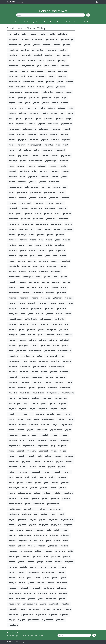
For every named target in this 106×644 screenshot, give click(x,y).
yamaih (12, 198)
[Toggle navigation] (97, 2)
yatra (60, 335)
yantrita (48, 245)
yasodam (43, 272)
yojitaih (52, 467)
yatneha (50, 335)
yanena (41, 235)
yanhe (33, 240)
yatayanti (50, 308)
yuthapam (49, 588)
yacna (41, 60)
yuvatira (66, 604)
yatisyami (51, 330)
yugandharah (67, 519)
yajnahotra (23, 155)
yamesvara (36, 208)
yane (32, 235)
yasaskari (65, 261)
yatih (22, 330)
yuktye (40, 562)
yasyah (12, 282)
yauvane (13, 372)
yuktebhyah (14, 556)
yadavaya (63, 71)
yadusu (59, 92)
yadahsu (65, 66)
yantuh (32, 250)
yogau (54, 435)
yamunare (51, 219)
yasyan (45, 282)
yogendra (42, 440)
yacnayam (14, 66)
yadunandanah (32, 92)
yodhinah (45, 425)
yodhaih (22, 425)
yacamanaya (67, 39)
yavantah (37, 382)
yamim (28, 213)
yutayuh (12, 583)
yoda (36, 419)
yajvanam (33, 177)
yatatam (42, 303)
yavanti (48, 382)
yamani (65, 198)
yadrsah (50, 82)
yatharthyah (31, 319)
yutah (37, 578)
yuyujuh (21, 620)
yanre (58, 240)
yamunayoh (57, 224)
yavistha (13, 393)
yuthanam (62, 583)
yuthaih (41, 583)
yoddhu (61, 419)
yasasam (43, 261)
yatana (26, 293)
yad (39, 66)
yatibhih (12, 330)
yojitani (12, 472)
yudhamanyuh (15, 504)
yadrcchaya (14, 82)
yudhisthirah (53, 504)
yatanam (61, 293)
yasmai (63, 266)
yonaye (67, 472)
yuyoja (68, 609)
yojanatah (48, 461)
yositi (53, 488)
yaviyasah (24, 398)
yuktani (64, 546)
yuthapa (13, 588)
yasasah (32, 261)
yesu (29, 419)
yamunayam (42, 224)
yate (23, 314)
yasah (63, 256)
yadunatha (47, 92)
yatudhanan (50, 351)
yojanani (26, 461)
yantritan (13, 250)
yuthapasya (29, 593)
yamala (22, 198)
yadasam (13, 71)
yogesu (53, 440)
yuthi (11, 599)
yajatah (55, 140)
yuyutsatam (47, 620)
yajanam (21, 134)
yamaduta (22, 192)
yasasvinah (38, 266)
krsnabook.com (95, 642)
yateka (40, 314)
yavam (35, 372)
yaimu (19, 119)
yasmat (12, 272)
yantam (12, 245)
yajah (32, 124)
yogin (11, 451)
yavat (69, 382)
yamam (33, 198)
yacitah (21, 60)
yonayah (56, 472)
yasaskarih (14, 266)
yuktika (66, 556)
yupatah (21, 572)
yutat (64, 578)
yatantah (46, 298)
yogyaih (31, 456)
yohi (40, 456)
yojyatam (23, 472)
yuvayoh (13, 609)
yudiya (44, 514)
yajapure (34, 140)
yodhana (34, 425)
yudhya (42, 509)
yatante (69, 298)
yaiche (45, 113)
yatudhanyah (27, 356)
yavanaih (13, 377)
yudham (66, 498)
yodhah (12, 425)
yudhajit (55, 498)
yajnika (63, 166)
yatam (64, 287)
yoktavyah (35, 472)
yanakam (68, 229)
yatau (70, 303)
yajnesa (31, 166)
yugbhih (68, 525)
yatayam (24, 308)
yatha (68, 314)
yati (67, 324)
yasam (12, 261)
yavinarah (65, 388)
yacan (27, 45)
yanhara (13, 240)
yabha (43, 34)
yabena (33, 34)
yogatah (44, 435)
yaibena (23, 113)
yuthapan (61, 588)
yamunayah (27, 224)
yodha (70, 419)
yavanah (64, 372)
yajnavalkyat (51, 161)
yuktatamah (26, 551)
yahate (65, 103)
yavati (32, 388)
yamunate (63, 219)
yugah (61, 514)
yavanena (61, 377)
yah (20, 103)
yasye (21, 287)
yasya (64, 277)
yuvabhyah (51, 599)
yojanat (37, 461)
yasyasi (67, 282)
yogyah (21, 456)
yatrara (22, 340)
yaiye (69, 119)
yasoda (32, 272)
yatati (62, 303)
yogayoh (13, 440)
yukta (65, 541)
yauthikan (55, 361)
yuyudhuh (64, 614)
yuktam (32, 546)
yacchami (13, 50)
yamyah (12, 229)
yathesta (24, 324)
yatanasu (24, 298)
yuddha (57, 493)
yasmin (22, 272)
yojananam (14, 461)
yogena (31, 440)
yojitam (62, 467)
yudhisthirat (30, 509)
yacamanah (37, 39)
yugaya (33, 525)
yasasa (21, 261)
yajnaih (35, 155)
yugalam (22, 519)
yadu (11, 87)
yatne (41, 335)
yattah (56, 345)
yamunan (26, 219)
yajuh (34, 171)
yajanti (12, 140)
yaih (63, 113)
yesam (20, 419)
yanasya (22, 235)
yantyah (42, 250)
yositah (33, 488)
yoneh (19, 477)
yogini (54, 451)
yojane (59, 461)
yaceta (66, 55)
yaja (11, 124)
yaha (27, 103)
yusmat (12, 578)
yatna (23, 335)
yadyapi (22, 97)
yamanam (54, 198)
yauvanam (25, 366)
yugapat (22, 525)
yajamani (56, 129)
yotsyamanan (24, 493)
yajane (43, 134)
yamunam (13, 219)
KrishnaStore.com (78, 642)
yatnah (32, 335)
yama (11, 192)
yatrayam (24, 345)
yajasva (45, 140)
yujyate (12, 541)
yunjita (33, 567)
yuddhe (36, 498)
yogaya (64, 435)
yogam (30, 430)
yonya (38, 483)
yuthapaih (36, 588)
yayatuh (23, 409)
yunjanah (69, 562)
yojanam (69, 456)
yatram (12, 340)
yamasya (39, 203)
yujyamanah (25, 535)
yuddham (68, 493)
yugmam (40, 530)
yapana (12, 256)
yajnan (55, 155)
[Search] (51, 15)
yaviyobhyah (15, 403)
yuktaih (22, 546)
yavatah (22, 388)
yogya (12, 456)
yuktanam (53, 546)
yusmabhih (33, 572)
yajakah (42, 124)
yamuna (67, 213)
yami (11, 213)
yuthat (53, 593)
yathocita (44, 324)
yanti (30, 245)
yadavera (13, 76)
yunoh (11, 572)
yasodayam (14, 277)
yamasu (12, 203)
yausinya (43, 361)
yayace (35, 403)
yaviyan (12, 398)
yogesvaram (29, 446)
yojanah (58, 456)
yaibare (62, 108)
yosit (25, 488)
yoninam (62, 477)
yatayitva (13, 314)
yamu (57, 213)
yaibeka (12, 113)
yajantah (54, 134)
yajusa (65, 171)
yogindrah (44, 451)
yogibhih (62, 446)
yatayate (61, 308)
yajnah (12, 155)
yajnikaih (13, 171)
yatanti (12, 303)
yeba (25, 414)
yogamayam (56, 430)
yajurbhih (55, 171)
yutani (55, 578)
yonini (11, 483)
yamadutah (35, 192)
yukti (46, 556)
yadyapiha (34, 97)
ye (18, 414)
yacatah (47, 45)
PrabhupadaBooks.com (67, 642)
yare (40, 256)
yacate (57, 45)
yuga (53, 514)
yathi (34, 324)
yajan (11, 134)
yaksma (43, 182)
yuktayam (60, 551)
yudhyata (26, 514)
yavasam (59, 382)
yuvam (62, 599)
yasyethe (31, 287)
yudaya (47, 493)
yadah (55, 66)
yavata (12, 388)
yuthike (31, 599)
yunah (49, 562)
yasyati (12, 287)
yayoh (63, 409)
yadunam (60, 87)
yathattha (60, 319)
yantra (38, 245)
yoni (27, 477)
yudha (45, 498)
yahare (55, 103)
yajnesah (42, 166)
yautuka (67, 361)
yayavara (43, 409)
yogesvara (64, 440)
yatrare (32, 340)
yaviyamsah (53, 393)
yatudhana (21, 351)
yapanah (23, 256)
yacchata (13, 55)
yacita (12, 60)
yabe (24, 34)
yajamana (53, 124)
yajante (65, 134)
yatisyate (63, 330)
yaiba (42, 108)
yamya (68, 224)
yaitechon (48, 119)
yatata (22, 303)
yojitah (42, 467)
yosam (55, 483)
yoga (55, 425)
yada (46, 66)
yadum (41, 87)
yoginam (32, 451)
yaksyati (46, 187)
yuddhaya (24, 498)
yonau (46, 472)
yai (35, 108)
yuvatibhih (54, 604)
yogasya (25, 435)
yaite (39, 119)
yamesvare (50, 208)
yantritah (59, 245)
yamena (24, 208)
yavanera (13, 382)
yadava (24, 71)
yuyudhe (53, 614)
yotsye (37, 493)
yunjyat (43, 567)
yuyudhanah (27, 614)
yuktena (26, 556)
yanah (48, 229)
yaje (58, 145)
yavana (54, 372)
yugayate (44, 525)
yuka (48, 541)
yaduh (31, 87)
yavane (50, 377)
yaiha (71, 113)
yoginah (21, 451)
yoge (22, 440)
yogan (68, 430)
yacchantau (38, 50)
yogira (63, 451)
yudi (36, 514)
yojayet (24, 467)
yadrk (40, 82)
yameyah (63, 208)
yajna (37, 150)
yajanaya (33, 134)
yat (40, 287)
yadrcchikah (29, 82)
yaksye (57, 187)
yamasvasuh (25, 203)
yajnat (23, 161)
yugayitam (56, 525)
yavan (44, 372)
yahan (36, 103)
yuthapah (24, 588)
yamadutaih (50, 192)
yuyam (23, 609)
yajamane (44, 129)
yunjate (23, 567)
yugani (12, 525)
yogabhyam (66, 425)
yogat (35, 435)
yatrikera (45, 345)
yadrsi (60, 82)
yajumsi (44, 171)
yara (32, 256)
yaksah (12, 182)
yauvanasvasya (56, 366)
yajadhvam (21, 124)
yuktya (31, 562)
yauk (25, 361)
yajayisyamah (35, 145)
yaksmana (54, 182)
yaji (19, 150)
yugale (33, 519)
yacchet (49, 55)
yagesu (12, 103)
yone (11, 477)
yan (32, 229)
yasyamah (34, 282)
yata (47, 287)
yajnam (45, 155)
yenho (11, 419)
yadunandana (15, 92)
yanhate (23, 240)
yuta (29, 578)
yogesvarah (14, 446)
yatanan (13, 298)
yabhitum (62, 34)
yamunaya (14, 224)
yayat (53, 403)
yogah (12, 430)
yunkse (53, 567)
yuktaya (48, 551)
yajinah (27, 150)
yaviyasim (47, 398)
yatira (41, 330)
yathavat (13, 324)
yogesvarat (43, 446)
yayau (32, 409)
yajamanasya (29, 129)
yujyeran (23, 541)
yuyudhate (41, 614)
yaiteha (60, 119)
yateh (31, 314)
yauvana (13, 366)
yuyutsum (13, 625)
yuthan (51, 583)
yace (58, 55)
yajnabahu (47, 150)
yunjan (58, 562)
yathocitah (57, 324)
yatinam (31, 330)
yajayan (21, 145)
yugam (42, 519)
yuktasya (13, 551)
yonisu (20, 483)
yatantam (58, 298)
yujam (65, 530)
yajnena (20, 166)
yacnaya (62, 60)
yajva (22, 177)
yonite (29, 483)
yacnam (51, 60)
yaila (11, 119)
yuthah (31, 583)
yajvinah (44, 177)
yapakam (60, 250)
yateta (59, 314)
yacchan (25, 50)
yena (59, 414)
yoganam (13, 435)
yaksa (64, 177)
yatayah (13, 308)
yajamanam (14, 129)
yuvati (43, 604)
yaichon (54, 113)
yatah (55, 287)
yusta (21, 578)
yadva (69, 92)
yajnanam (66, 155)
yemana (40, 414)
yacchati (38, 55)
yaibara (51, 108)
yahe (21, 108)
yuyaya (47, 609)
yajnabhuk (60, 150)
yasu (56, 277)
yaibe (71, 108)
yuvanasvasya (30, 604)
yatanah (50, 293)
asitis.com (87, 642)
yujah (57, 530)
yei (32, 414)
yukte (70, 551)
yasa (55, 256)
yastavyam (28, 277)
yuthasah (42, 593)
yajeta (12, 150)
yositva (62, 488)
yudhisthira (39, 504)
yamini (38, 213)
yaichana (34, 113)
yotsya (12, 493)
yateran (50, 314)
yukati (57, 541)
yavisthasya (38, 393)
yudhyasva (14, 514)
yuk (41, 541)
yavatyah (53, 388)
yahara (45, 103)
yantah (67, 240)
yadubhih (21, 87)
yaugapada (14, 361)
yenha (68, 414)
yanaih (57, 229)
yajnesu (53, 166)
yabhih (52, 34)
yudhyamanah (55, 509)
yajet (66, 145)
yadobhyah (41, 76)
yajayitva (49, 145)
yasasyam (52, 266)
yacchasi (63, 50)
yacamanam (52, 39)
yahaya (12, 108)
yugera (20, 530)
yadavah (51, 71)
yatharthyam (46, 319)
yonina (52, 477)
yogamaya (42, 430)
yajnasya (13, 161)
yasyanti (56, 282)
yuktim (12, 562)
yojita (33, 467)
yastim (47, 277)
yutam (46, 578)
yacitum (32, 60)
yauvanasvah (39, 366)
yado (30, 76)
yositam (44, 488)
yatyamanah (51, 356)
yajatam (66, 140)
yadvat (12, 97)
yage (64, 97)
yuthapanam (15, 593)
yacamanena (15, 45)
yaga (56, 97)
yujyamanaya (40, 535)
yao (51, 250)
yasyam (22, 282)
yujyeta (33, 541)
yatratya (53, 340)
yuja (49, 530)
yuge (11, 530)
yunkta (63, 567)
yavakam (24, 372)
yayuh (11, 414)
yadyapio (46, 97)
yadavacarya (37, 71)
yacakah (25, 39)
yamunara (38, 219)
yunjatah (13, 567)
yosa (46, 483)
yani (41, 240)
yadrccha (63, 76)
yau (62, 356)
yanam (12, 235)
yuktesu (37, 556)
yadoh (52, 76)
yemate (50, 414)
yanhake (60, 235)
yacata (36, 45)
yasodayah (56, 272)
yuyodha (57, 609)
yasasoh (26, 266)
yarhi (47, 256)
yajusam (13, 177)
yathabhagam (15, 319)
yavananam (37, 377)
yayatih (12, 409)
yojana (48, 456)
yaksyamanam (32, 187)
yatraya (12, 345)
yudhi (28, 504)
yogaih (21, 430)
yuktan (42, 546)
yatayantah (37, 308)
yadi (23, 76)
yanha (50, 235)
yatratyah (65, 340)
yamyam (23, 229)
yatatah (32, 303)
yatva (40, 356)
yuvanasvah (14, 604)
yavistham (25, 393)
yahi (28, 108)
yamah (62, 192)
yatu (11, 351)
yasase (54, 261)
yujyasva (65, 535)
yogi (53, 446)
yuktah (12, 546)
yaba (16, 34)
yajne (11, 166)
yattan (65, 345)
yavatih (42, 388)
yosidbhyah (14, 488)
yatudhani (13, 356)
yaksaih (22, 182)
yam (65, 187)
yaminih (48, 213)
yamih (19, 213)
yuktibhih (56, 556)
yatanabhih (38, 293)
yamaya (60, 203)
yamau (49, 203)
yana (40, 229)
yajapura (22, 140)
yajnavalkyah (36, 161)
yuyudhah (13, 614)
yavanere (25, 382)
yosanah (65, 483)
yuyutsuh (60, 620)
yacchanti (51, 50)
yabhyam (13, 39)
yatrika (35, 345)
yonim (43, 477)
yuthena (63, 593)
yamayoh (13, 208)
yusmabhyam (48, 572)
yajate (12, 145)
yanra (49, 240)
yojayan (69, 461)
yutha (22, 583)
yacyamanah (28, 66)
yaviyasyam (61, 398)
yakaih (55, 177)
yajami (67, 129)
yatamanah (14, 293)
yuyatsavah (35, 609)
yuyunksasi (33, 620)
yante (22, 245)
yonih (34, 477)
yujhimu (12, 535)
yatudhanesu (65, 351)
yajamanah (66, 124)
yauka (33, 361)
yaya (26, 403)
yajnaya (64, 161)
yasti (39, 277)
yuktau (38, 551)
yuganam (53, 519)
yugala (12, 519)
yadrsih (69, 82)
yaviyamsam (68, 393)
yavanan (24, 377)
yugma (29, 530)
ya (10, 34)
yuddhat (13, 498)
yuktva (21, 562)
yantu (23, 250)
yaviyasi (36, 398)
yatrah (69, 335)
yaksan (32, 182)
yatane (35, 298)
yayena (54, 409)
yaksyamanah (15, 187)
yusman (61, 572)
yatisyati (13, 335)
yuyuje (12, 620)
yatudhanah (35, 351)
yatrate (42, 340)
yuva (40, 599)
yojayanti (13, 467)
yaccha (67, 45)
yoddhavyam (48, 419)
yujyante (54, 535)
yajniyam (24, 171)
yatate (53, 303)
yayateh (63, 403)
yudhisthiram (15, 509)
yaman (43, 198)
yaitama (29, 119)
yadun (50, 87)
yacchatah (26, 55)
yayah (44, 403)
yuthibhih (21, 599)
